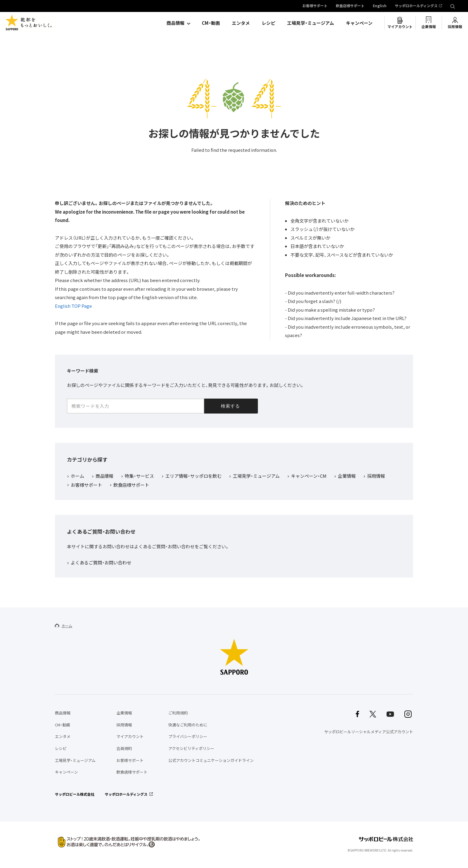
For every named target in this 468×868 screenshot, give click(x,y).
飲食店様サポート (350, 6)
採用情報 (455, 27)
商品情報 (176, 23)
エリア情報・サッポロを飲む (193, 476)
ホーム (77, 476)
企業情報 (429, 27)
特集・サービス (139, 476)
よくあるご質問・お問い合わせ (101, 563)
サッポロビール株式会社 (75, 794)
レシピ (268, 23)
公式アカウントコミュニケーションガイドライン (211, 760)
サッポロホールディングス (416, 6)
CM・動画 (211, 23)
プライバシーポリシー (188, 736)
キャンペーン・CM (309, 476)
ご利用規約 (178, 713)
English (380, 6)
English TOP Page (73, 306)
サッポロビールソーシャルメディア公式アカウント (369, 732)
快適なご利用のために (188, 725)
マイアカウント (400, 27)
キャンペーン (359, 23)
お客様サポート (315, 6)
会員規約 (124, 748)
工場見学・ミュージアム (311, 23)
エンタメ (241, 23)
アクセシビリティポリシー (191, 748)
